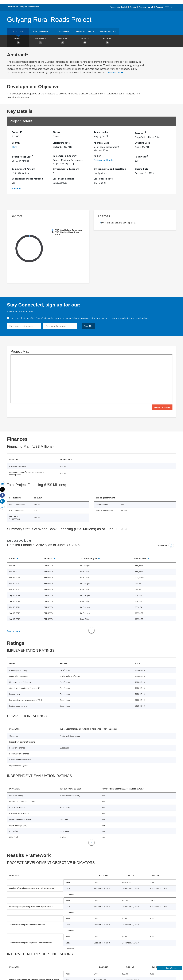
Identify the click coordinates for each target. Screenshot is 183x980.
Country (16, 143)
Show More (115, 72)
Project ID (17, 132)
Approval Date (101, 143)
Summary (18, 32)
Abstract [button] (18, 41)
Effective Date (142, 143)
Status (56, 132)
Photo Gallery (108, 32)
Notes (15, 189)
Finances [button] (63, 41)
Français (142, 7)
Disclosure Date (61, 143)
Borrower (140, 133)
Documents (63, 32)
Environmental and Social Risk (110, 169)
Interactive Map (162, 407)
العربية (151, 7)
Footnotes (12, 631)
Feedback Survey (170, 968)
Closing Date (141, 169)
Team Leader (101, 132)
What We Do (13, 7)
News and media (85, 32)
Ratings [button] (85, 41)
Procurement (40, 32)
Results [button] (107, 41)
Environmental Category (66, 169)
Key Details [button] (40, 41)
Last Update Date (103, 179)
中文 (167, 7)
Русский (159, 7)
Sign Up (88, 326)
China (15, 147)
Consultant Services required (27, 179)
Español (133, 7)
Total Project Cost (23, 156)
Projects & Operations (30, 7)
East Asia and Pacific (104, 160)
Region (97, 156)
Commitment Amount (24, 169)
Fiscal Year (141, 156)
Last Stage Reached (64, 179)
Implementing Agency (65, 156)
